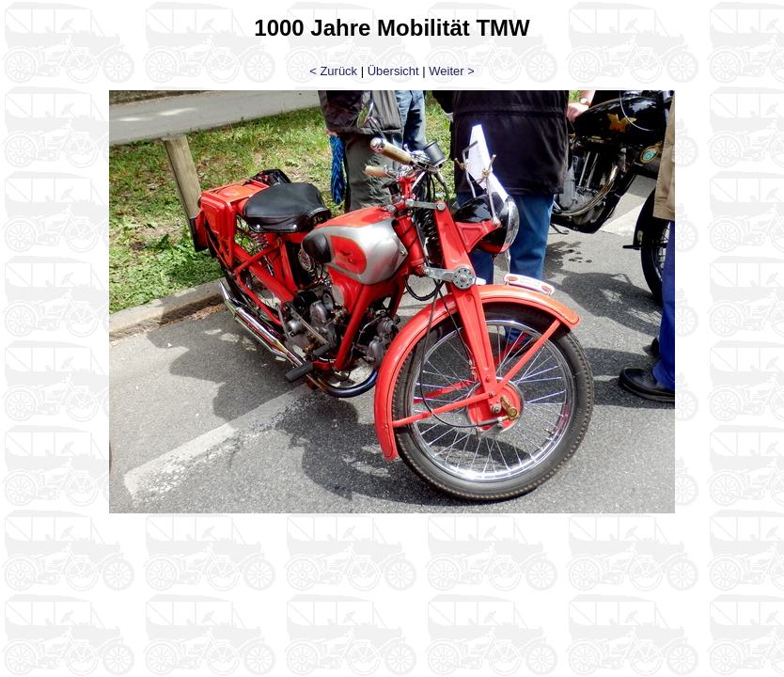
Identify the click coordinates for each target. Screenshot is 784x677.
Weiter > (452, 71)
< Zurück (333, 71)
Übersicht (393, 71)
